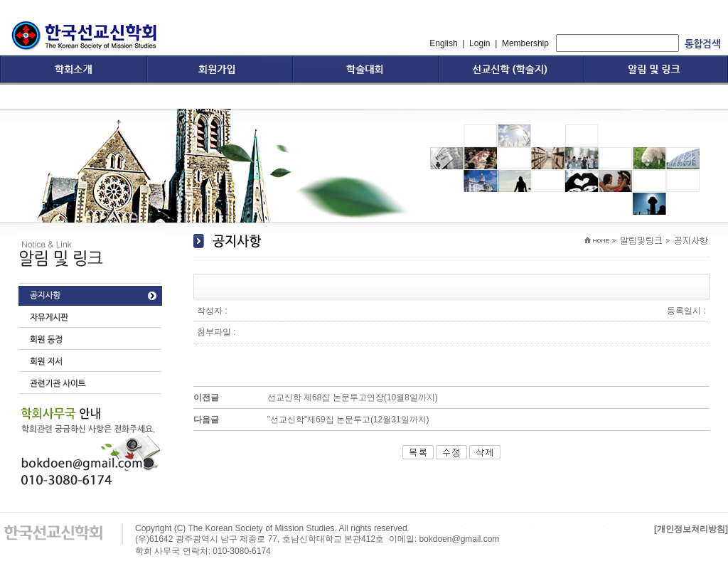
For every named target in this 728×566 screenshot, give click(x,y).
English (443, 43)
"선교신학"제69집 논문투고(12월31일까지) (348, 420)
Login (480, 43)
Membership (525, 43)
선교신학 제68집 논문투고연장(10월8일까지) (353, 397)
